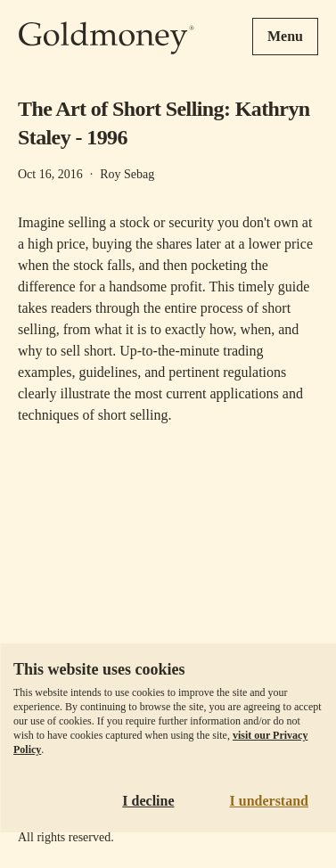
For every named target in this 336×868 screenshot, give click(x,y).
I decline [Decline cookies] (148, 801)
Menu (285, 36)
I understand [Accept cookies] (269, 801)
